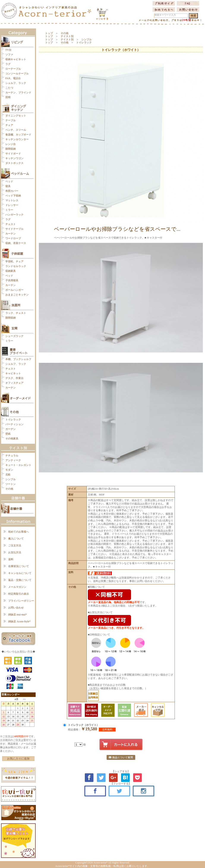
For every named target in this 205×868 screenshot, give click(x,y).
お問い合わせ (16, 608)
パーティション (14, 424)
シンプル (11, 479)
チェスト (11, 224)
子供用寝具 (12, 280)
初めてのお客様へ (19, 532)
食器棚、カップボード (18, 135)
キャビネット (13, 373)
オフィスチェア (14, 383)
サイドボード (13, 154)
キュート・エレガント (18, 465)
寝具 (8, 186)
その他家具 (12, 439)
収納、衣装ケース (16, 243)
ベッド (9, 181)
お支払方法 (15, 552)
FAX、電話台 (13, 78)
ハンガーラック (14, 215)
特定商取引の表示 (19, 594)
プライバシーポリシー (21, 601)
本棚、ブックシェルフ (18, 359)
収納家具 (11, 271)
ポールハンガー (14, 290)
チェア (9, 125)
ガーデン (11, 429)
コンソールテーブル (17, 74)
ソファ (9, 55)
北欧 (8, 475)
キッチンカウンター (17, 139)
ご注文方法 (15, 546)
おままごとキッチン (17, 295)
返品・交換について (20, 580)
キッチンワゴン (14, 158)
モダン (9, 470)
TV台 (8, 50)
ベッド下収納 (13, 196)
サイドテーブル (14, 229)
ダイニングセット (16, 116)
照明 (8, 97)
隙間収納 (11, 149)
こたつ (9, 88)
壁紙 (8, 434)
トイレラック (13, 420)
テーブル (11, 120)
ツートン (11, 484)
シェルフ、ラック (16, 83)
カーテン (11, 234)
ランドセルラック (16, 266)
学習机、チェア (14, 261)
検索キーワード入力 (165, 15)
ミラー (9, 210)
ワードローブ (13, 238)
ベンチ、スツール (16, 130)
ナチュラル (12, 456)
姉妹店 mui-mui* (17, 615)
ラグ (8, 64)
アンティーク (13, 460)
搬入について (16, 539)
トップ (49, 33)
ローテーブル (13, 69)
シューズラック (14, 336)
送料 (11, 559)
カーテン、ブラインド (18, 93)
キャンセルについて (20, 573)
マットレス (12, 200)
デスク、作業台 (14, 378)
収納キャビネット (16, 59)
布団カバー (12, 191)
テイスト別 (67, 36)
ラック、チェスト (16, 313)
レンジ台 (11, 144)
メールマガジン (17, 587)
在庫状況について (19, 566)
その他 (9, 489)
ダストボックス (14, 163)
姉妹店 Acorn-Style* (19, 621)
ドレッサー (12, 205)
